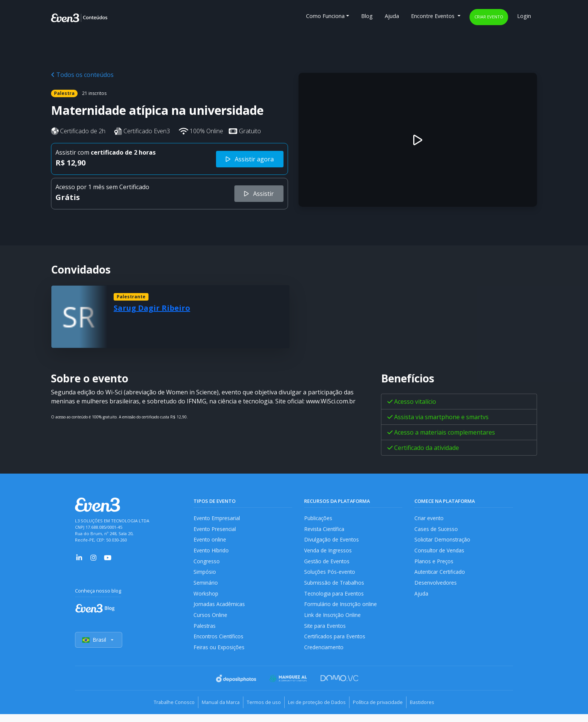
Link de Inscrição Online (333, 621)
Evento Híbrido (212, 553)
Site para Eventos (326, 633)
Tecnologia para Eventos (335, 598)
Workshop (206, 598)
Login (524, 16)
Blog (367, 16)
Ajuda (392, 16)
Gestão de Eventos (328, 564)
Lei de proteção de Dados (319, 711)
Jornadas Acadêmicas (220, 610)
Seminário (206, 587)
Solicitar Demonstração (443, 541)
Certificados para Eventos (336, 644)
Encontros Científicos (220, 644)
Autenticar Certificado (441, 575)
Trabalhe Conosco (161, 711)
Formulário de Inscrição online (341, 610)
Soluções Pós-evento (330, 575)
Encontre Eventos (433, 16)
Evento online (210, 541)
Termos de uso (261, 711)
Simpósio (205, 575)
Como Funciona (325, 16)
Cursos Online (210, 621)
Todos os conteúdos (82, 75)
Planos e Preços (434, 564)
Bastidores (435, 711)
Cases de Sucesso (436, 530)
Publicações (319, 518)
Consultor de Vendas (440, 553)
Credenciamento (325, 656)
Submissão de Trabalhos (335, 587)
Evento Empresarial (217, 518)
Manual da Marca (213, 711)
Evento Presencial (215, 530)
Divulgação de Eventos (332, 541)
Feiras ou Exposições (220, 656)
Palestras (205, 633)
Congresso (207, 564)
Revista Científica (325, 530)
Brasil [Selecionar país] (99, 649)
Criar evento (489, 17)
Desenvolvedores (436, 587)
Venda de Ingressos (329, 553)
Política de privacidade (386, 711)
